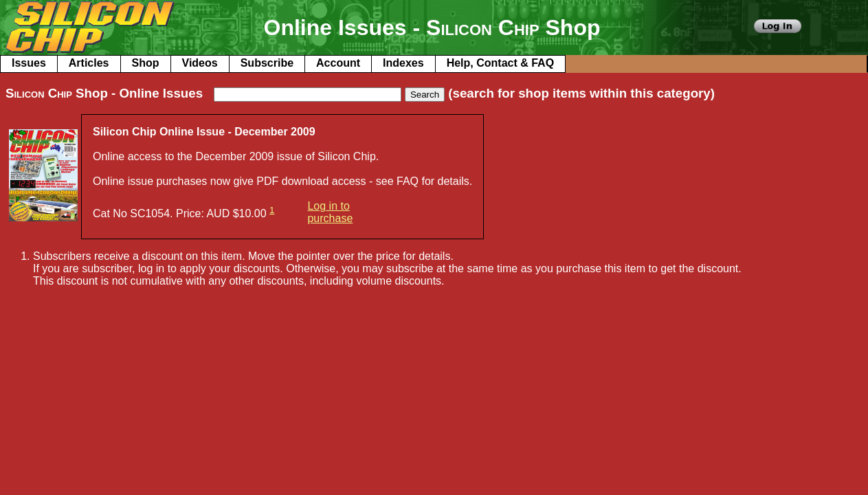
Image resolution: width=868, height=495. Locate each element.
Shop (146, 63)
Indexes (403, 63)
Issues (29, 63)
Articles (89, 63)
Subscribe (267, 63)
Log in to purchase (330, 212)
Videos (200, 63)
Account (338, 63)
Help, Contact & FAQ (500, 63)
